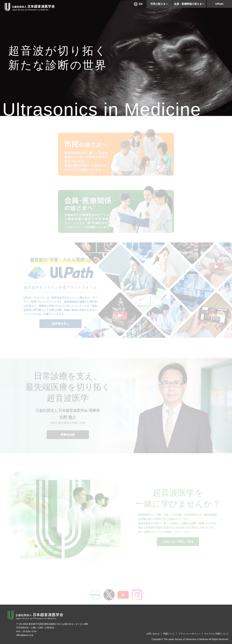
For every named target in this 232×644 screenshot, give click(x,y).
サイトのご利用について (217, 634)
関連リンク (169, 634)
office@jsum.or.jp (25, 635)
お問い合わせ (153, 634)
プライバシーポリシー (189, 634)
